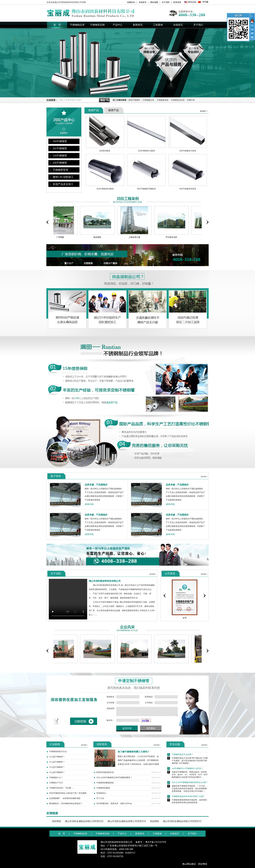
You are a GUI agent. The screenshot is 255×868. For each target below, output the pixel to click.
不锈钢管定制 (97, 25)
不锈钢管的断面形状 (105, 786)
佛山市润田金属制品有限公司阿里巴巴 (84, 821)
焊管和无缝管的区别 (105, 776)
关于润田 (166, 2)
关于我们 (198, 25)
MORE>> (204, 111)
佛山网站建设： (190, 864)
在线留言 (143, 2)
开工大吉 (100, 802)
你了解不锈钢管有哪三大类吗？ (134, 755)
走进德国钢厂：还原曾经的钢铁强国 (65, 802)
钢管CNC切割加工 (63, 177)
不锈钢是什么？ (56, 781)
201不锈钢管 (60, 148)
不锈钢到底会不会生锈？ (180, 763)
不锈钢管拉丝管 (178, 100)
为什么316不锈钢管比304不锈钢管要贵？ (114, 781)
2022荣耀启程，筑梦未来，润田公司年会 (114, 807)
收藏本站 (131, 2)
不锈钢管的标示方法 (58, 755)
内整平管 (191, 100)
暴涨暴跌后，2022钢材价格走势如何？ (66, 807)
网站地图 (154, 2)
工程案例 (158, 25)
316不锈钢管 (60, 156)
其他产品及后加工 (63, 184)
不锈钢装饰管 (163, 100)
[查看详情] (89, 508)
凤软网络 (57, 821)
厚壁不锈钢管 (134, 100)
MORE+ (204, 480)
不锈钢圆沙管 (148, 100)
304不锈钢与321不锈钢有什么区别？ (185, 777)
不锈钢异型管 (60, 170)
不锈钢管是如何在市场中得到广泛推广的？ (186, 805)
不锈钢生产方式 (56, 786)
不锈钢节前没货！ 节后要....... (62, 791)
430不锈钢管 (60, 163)
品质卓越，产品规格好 (96, 488)
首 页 (57, 25)
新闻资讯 (138, 25)
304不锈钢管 (60, 141)
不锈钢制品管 (77, 25)
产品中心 (118, 25)
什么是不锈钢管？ (57, 760)
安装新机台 (101, 796)
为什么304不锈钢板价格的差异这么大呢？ (188, 791)
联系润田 (177, 2)
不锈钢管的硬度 (103, 791)
